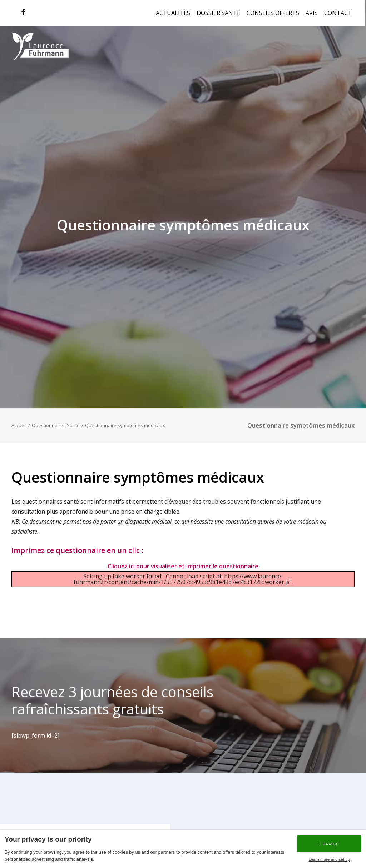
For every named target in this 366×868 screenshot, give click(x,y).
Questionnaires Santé (56, 425)
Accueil (19, 425)
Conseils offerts (273, 13)
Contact (338, 13)
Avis (312, 13)
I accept (329, 844)
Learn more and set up (329, 859)
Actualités (173, 13)
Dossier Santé (218, 13)
